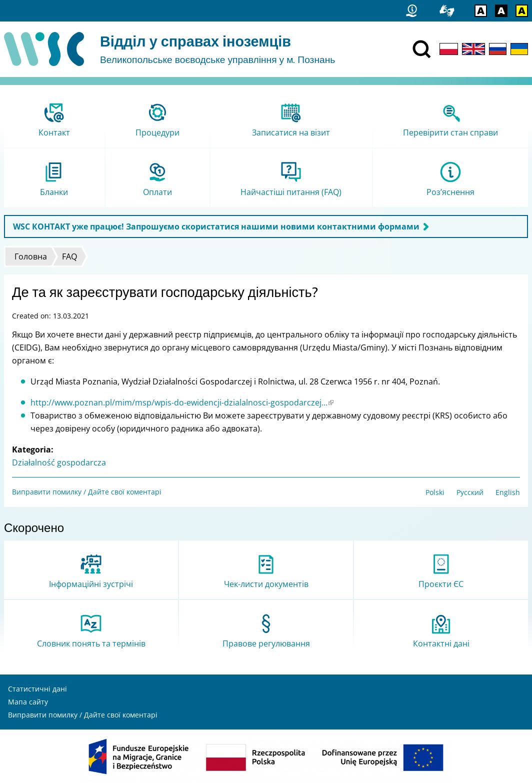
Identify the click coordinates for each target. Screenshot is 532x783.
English (508, 492)
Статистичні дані (37, 689)
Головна (31, 256)
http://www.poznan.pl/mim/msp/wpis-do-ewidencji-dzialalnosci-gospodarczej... (182, 402)
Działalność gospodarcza (59, 462)
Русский (470, 492)
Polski (435, 492)
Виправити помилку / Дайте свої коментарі (87, 492)
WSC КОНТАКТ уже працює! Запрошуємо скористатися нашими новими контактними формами (216, 226)
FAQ (69, 256)
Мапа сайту (28, 702)
